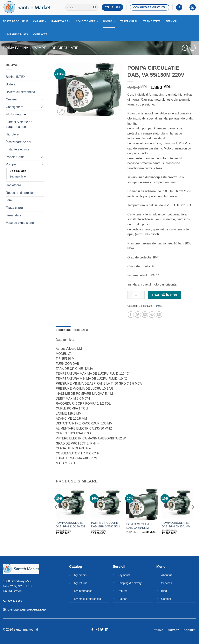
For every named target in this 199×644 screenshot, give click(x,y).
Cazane (40, 21)
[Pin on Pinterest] (152, 315)
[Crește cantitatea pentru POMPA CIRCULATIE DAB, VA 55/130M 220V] (142, 295)
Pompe (109, 21)
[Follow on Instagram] (97, 630)
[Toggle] (42, 99)
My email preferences (87, 599)
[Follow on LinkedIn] (107, 630)
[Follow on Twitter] (102, 630)
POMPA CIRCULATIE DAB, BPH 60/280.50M (105, 525)
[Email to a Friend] (145, 315)
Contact (166, 599)
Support (122, 599)
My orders (80, 575)
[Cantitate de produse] (136, 295)
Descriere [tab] (63, 330)
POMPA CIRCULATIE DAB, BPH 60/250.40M (176, 525)
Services (167, 583)
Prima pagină (16, 48)
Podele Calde (15, 157)
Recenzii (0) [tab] (81, 330)
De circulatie (65, 48)
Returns (122, 591)
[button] (179, 7)
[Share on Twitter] (138, 315)
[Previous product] (192, 48)
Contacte (40, 34)
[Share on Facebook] (131, 315)
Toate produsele (15, 21)
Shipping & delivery (130, 583)
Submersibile (18, 177)
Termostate (152, 21)
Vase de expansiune (20, 223)
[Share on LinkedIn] (159, 315)
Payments (124, 575)
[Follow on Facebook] (92, 630)
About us (167, 575)
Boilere (11, 84)
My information (83, 591)
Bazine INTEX (16, 77)
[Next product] (185, 48)
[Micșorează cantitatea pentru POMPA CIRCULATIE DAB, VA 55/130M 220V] (130, 295)
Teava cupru (129, 21)
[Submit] (95, 7)
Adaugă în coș (164, 295)
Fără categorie (16, 114)
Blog (164, 591)
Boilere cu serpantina (20, 92)
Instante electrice (18, 149)
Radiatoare (61, 21)
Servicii (171, 21)
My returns (81, 583)
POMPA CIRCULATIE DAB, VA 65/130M (140, 526)
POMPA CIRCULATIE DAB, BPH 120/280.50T (71, 525)
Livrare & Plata (17, 34)
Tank (9, 200)
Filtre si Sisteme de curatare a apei (19, 124)
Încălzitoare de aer (19, 142)
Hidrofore (12, 134)
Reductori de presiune (21, 193)
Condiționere (87, 21)
